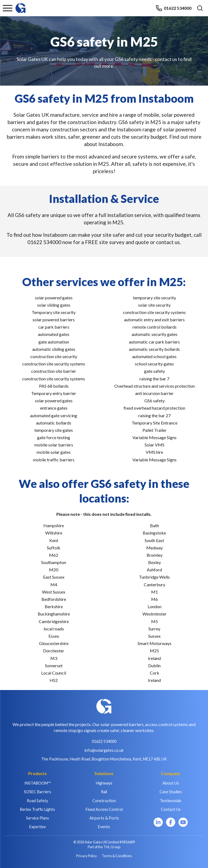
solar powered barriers (54, 320)
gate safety (155, 371)
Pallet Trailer (155, 430)
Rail (104, 792)
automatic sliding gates (54, 349)
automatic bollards (54, 423)
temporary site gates (54, 430)
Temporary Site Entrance (155, 423)
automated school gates (154, 356)
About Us (171, 783)
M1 (155, 592)
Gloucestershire (54, 643)
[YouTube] (183, 822)
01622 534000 (174, 8)
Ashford (154, 570)
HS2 (54, 680)
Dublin (154, 665)
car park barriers (54, 327)
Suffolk (54, 548)
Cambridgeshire (54, 621)
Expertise (38, 827)
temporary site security (155, 298)
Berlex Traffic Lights (38, 809)
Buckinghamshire (54, 614)
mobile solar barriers (54, 445)
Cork (155, 673)
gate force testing (54, 437)
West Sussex (54, 592)
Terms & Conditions (117, 856)
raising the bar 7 (154, 379)
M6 (155, 599)
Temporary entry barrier (54, 393)
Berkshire (54, 606)
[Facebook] (171, 822)
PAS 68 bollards (54, 386)
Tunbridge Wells (154, 577)
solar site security (154, 305)
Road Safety (37, 801)
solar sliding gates (54, 305)
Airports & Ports (104, 818)
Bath (155, 525)
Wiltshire (54, 533)
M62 (54, 555)
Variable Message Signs (155, 437)
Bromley (155, 555)
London (155, 606)
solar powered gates (54, 298)
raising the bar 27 (155, 415)
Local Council (54, 673)
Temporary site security (54, 312)
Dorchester (54, 651)
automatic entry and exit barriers (154, 320)
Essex (54, 636)
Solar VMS (155, 445)
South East (154, 540)
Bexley (155, 562)
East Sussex (54, 577)
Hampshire (54, 525)
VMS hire (154, 452)
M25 (154, 651)
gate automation (54, 342)
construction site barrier (54, 371)
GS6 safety (155, 401)
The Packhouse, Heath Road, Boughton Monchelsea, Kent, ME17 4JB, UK (104, 759)
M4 (54, 584)
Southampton (54, 562)
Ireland (154, 658)
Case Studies (171, 792)
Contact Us (171, 809)
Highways (104, 783)
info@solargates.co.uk (104, 750)
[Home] (21, 6)
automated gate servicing (54, 415)
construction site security (54, 356)
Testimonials (171, 801)
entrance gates (54, 408)
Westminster (155, 614)
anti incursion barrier (154, 393)
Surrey (154, 629)
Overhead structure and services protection (155, 386)
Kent (54, 540)
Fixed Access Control (104, 809)
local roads (54, 629)
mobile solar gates (54, 452)
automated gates (54, 334)
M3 (54, 658)
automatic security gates (155, 334)
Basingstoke (154, 533)
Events (104, 827)
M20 (54, 570)
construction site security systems (54, 364)
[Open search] (200, 8)
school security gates (154, 364)
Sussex (154, 636)
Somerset (54, 665)
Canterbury (155, 584)
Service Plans (38, 818)
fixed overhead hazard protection (154, 408)
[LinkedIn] (158, 822)
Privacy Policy (87, 856)
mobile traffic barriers (54, 460)
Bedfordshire (54, 599)
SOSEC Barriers (38, 792)
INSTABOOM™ (38, 783)
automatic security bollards (154, 349)
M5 (155, 621)
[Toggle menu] (8, 8)
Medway (155, 548)
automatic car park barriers (154, 342)
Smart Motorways (155, 643)
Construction (104, 801)
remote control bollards (155, 327)
